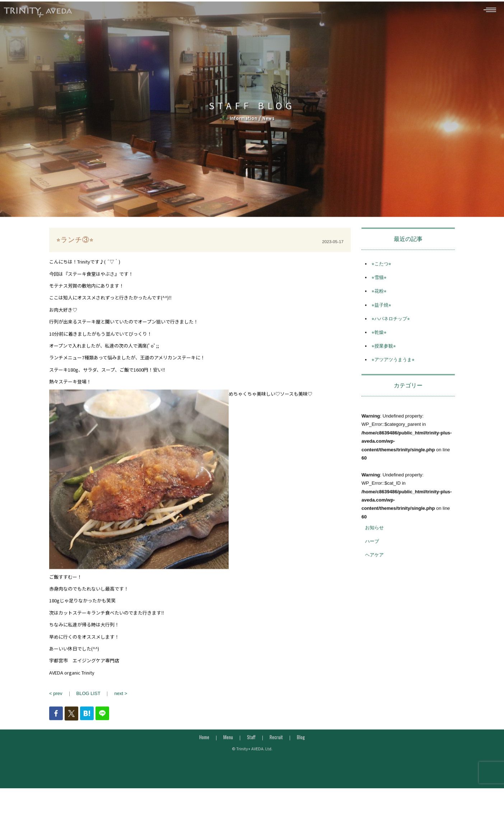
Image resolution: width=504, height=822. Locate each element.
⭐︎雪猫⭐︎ (379, 289)
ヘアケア (374, 567)
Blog (301, 749)
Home (204, 749)
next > (121, 705)
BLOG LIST (88, 705)
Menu (228, 749)
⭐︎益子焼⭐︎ (381, 317)
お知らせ (374, 539)
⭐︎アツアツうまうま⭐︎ (393, 372)
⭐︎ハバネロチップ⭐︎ (391, 330)
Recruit (276, 749)
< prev (56, 705)
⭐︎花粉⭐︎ (379, 303)
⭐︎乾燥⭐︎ (379, 344)
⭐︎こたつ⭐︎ (381, 275)
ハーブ (372, 553)
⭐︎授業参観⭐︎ (384, 358)
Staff (251, 749)
